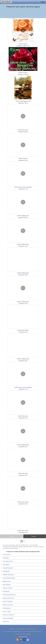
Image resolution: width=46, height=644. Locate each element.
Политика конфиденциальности (33, 632)
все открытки (6, 2)
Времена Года (7, 581)
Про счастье (25, 502)
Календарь (6, 558)
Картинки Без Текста (9, 598)
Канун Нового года (25, 101)
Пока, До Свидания (8, 618)
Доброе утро (25, 216)
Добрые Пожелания (8, 575)
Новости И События (8, 615)
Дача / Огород (7, 611)
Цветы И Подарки (8, 601)
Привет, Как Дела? (8, 605)
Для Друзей (6, 571)
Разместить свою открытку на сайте (13, 632)
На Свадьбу (6, 591)
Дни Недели (6, 565)
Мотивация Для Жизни (9, 595)
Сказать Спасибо (8, 588)
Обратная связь (31, 629)
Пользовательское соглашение (23, 634)
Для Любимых (7, 585)
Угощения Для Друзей (9, 578)
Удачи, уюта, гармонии (25, 187)
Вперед (33, 536)
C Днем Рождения (8, 568)
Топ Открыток (7, 555)
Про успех (25, 130)
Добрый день (25, 244)
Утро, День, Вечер (8, 561)
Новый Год (6, 622)
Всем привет (25, 330)
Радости (25, 44)
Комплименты (7, 608)
